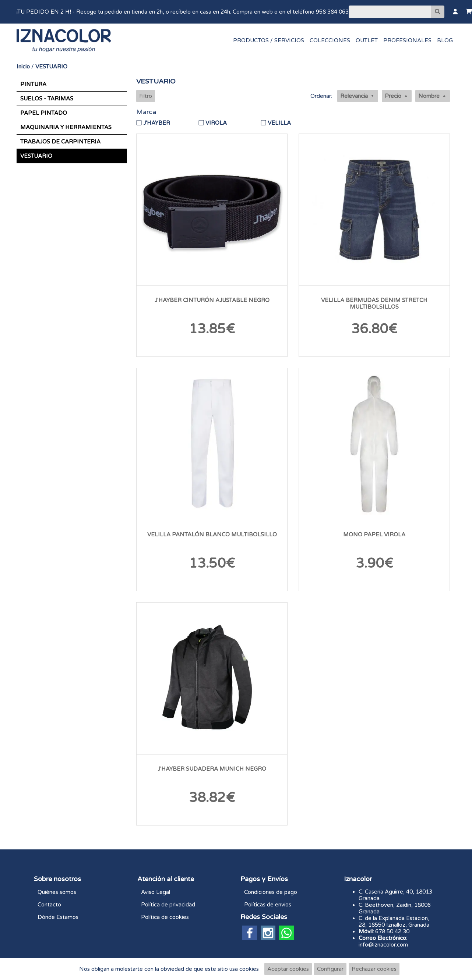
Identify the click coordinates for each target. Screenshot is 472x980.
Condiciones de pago (271, 892)
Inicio (23, 67)
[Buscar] (390, 12)
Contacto (49, 905)
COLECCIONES (330, 40)
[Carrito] (469, 12)
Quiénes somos (57, 892)
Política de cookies (165, 917)
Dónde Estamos (58, 917)
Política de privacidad (168, 905)
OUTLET (367, 40)
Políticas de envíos (268, 905)
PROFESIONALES (407, 40)
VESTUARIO (51, 67)
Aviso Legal (156, 892)
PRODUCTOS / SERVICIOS (269, 40)
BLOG (445, 40)
